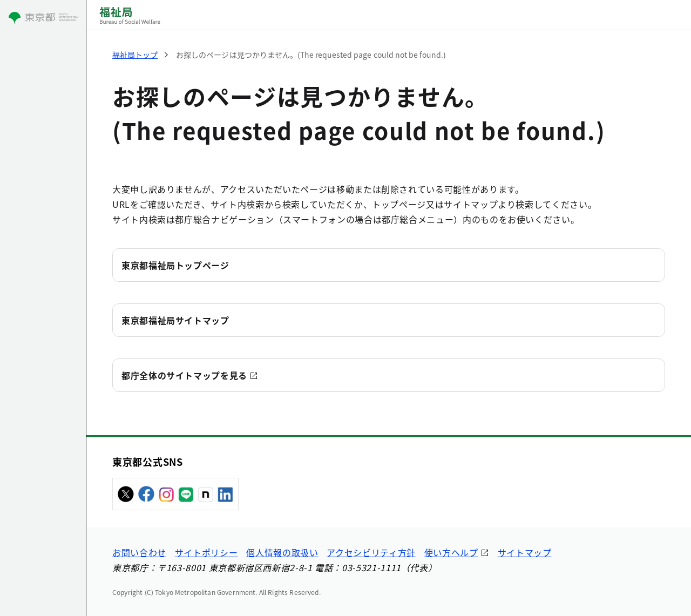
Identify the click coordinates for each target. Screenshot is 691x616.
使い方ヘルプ (451, 552)
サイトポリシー (206, 552)
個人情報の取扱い (282, 552)
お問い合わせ (139, 552)
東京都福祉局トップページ (175, 265)
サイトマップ (525, 552)
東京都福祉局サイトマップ (175, 320)
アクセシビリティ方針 (371, 552)
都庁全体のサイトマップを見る (184, 375)
